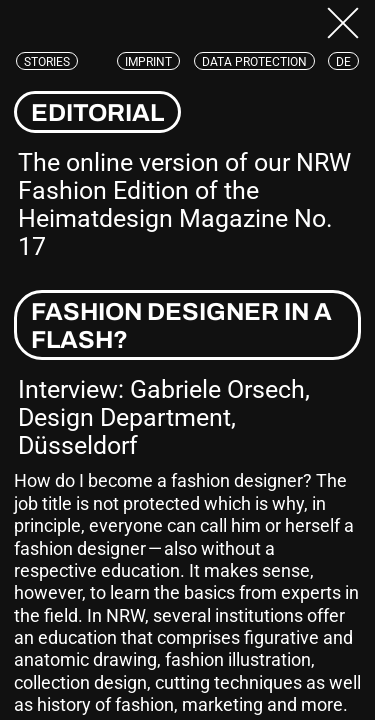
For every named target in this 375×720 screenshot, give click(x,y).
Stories (47, 62)
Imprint (148, 62)
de (343, 62)
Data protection (254, 62)
